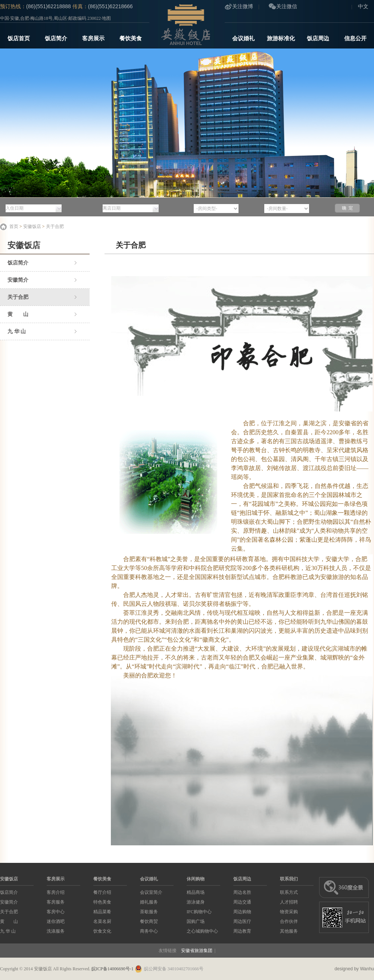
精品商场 (196, 892)
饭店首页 (19, 38)
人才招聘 (289, 902)
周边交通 (242, 902)
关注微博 (243, 7)
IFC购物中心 (199, 912)
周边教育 (242, 931)
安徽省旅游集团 (197, 951)
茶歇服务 (149, 912)
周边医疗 (242, 921)
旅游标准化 (281, 38)
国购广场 (196, 921)
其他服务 (289, 931)
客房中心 (56, 912)
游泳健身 (196, 902)
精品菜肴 (102, 912)
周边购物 (242, 912)
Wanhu (367, 969)
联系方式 (289, 892)
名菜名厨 (102, 921)
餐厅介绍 (102, 892)
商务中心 (149, 931)
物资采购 (289, 912)
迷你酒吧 (56, 921)
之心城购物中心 (202, 931)
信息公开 (355, 38)
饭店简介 (56, 38)
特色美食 (102, 902)
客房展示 (93, 38)
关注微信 (287, 7)
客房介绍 (56, 892)
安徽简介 (18, 280)
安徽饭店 (32, 226)
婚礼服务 (149, 902)
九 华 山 (17, 331)
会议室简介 (151, 892)
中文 (363, 7)
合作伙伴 (289, 921)
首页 (14, 226)
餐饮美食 (131, 38)
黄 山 (18, 314)
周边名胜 (242, 892)
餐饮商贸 (149, 921)
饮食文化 (102, 931)
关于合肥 (55, 226)
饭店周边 (318, 38)
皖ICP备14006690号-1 (113, 969)
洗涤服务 (56, 931)
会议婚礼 (243, 38)
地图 (106, 18)
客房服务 (56, 902)
